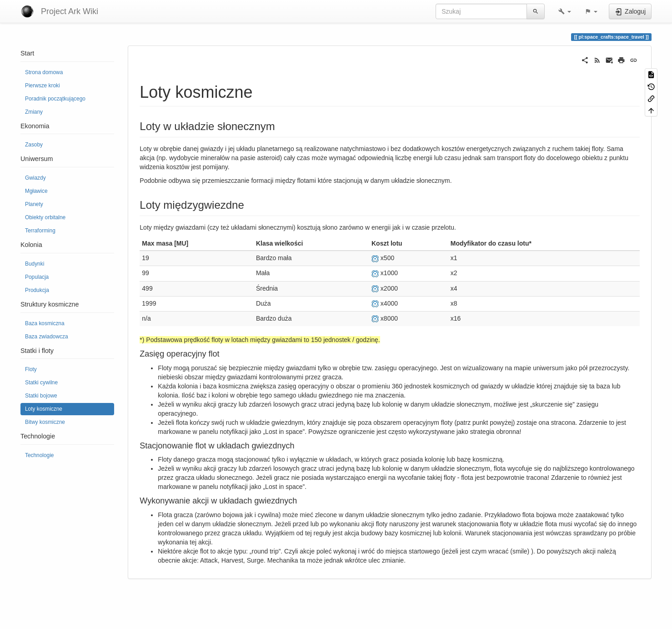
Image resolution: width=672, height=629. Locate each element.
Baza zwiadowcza (47, 337)
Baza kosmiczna (45, 323)
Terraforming (40, 231)
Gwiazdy (35, 178)
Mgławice (36, 191)
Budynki (35, 264)
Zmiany (34, 112)
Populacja (37, 277)
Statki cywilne (41, 382)
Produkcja (37, 290)
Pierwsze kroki (43, 86)
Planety (34, 204)
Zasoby (34, 145)
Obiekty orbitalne (45, 217)
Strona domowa (44, 72)
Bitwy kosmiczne (45, 422)
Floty (31, 369)
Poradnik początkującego (55, 99)
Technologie (39, 455)
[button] (565, 11)
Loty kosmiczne (44, 409)
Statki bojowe (41, 396)
